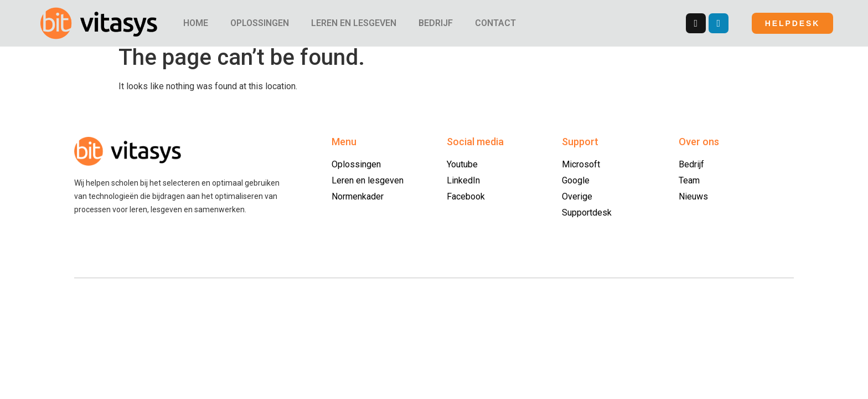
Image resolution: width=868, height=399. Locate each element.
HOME (196, 23)
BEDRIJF (436, 23)
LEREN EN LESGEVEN (354, 23)
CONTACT (495, 23)
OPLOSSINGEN (260, 23)
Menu (344, 148)
